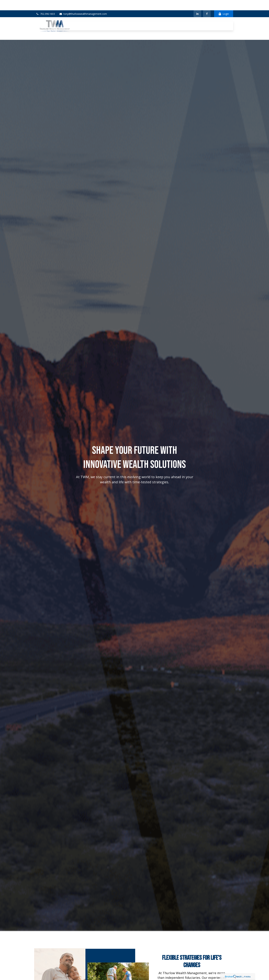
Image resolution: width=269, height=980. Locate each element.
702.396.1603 (45, 4)
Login (224, 4)
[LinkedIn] (197, 3)
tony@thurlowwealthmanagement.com (83, 4)
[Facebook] (207, 3)
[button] (66, 13)
